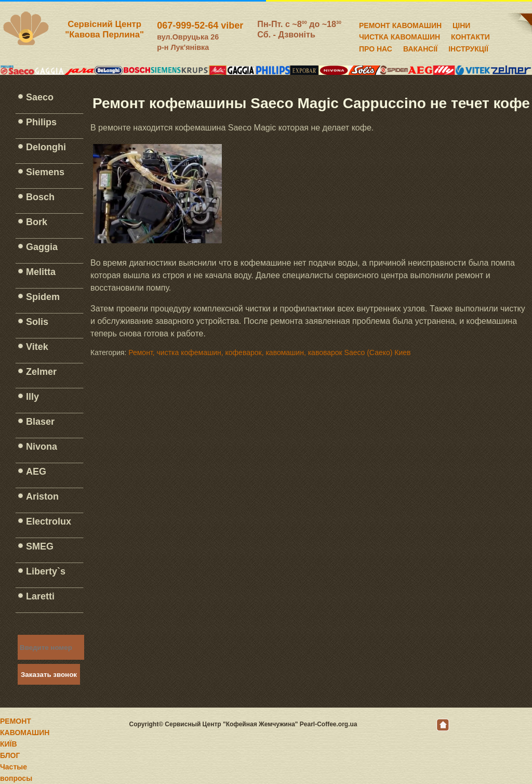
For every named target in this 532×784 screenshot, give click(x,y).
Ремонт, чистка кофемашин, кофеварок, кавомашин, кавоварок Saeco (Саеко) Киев (269, 352)
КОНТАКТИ (470, 35)
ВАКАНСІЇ (420, 47)
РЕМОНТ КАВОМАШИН (400, 24)
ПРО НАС (376, 47)
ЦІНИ (461, 24)
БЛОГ (10, 755)
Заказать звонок (49, 675)
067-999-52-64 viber (200, 25)
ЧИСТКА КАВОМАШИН (400, 35)
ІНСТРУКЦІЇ (468, 47)
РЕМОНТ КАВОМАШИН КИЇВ (25, 733)
